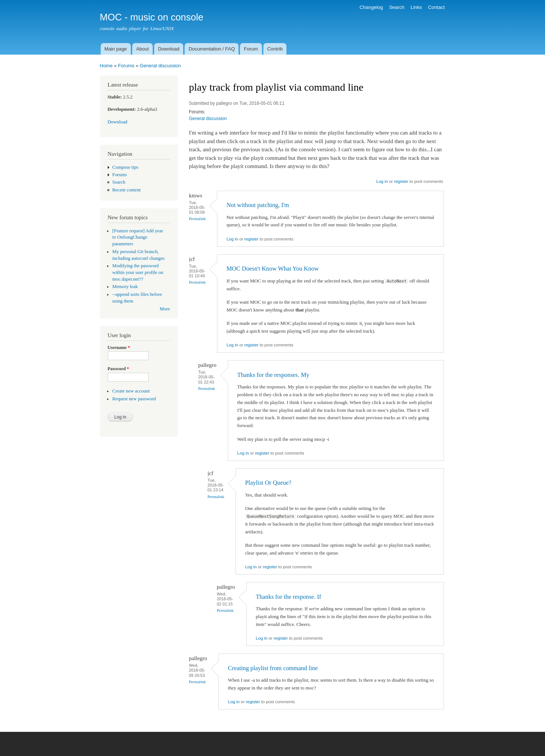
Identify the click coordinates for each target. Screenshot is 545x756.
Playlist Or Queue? (268, 483)
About (142, 49)
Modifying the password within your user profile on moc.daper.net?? (138, 272)
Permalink (197, 219)
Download (169, 49)
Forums (126, 66)
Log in (382, 181)
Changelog (371, 7)
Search (397, 7)
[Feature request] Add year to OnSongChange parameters (138, 238)
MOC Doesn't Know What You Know (273, 269)
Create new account (131, 391)
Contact (436, 7)
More (165, 309)
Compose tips (125, 167)
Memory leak (125, 287)
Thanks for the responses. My (273, 375)
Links (416, 7)
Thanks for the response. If (289, 597)
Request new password (134, 399)
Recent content (126, 190)
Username (119, 348)
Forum (251, 49)
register (401, 181)
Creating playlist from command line (273, 668)
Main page (116, 49)
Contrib (275, 49)
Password (119, 369)
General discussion (160, 66)
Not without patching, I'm (258, 205)
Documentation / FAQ (212, 49)
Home (106, 66)
